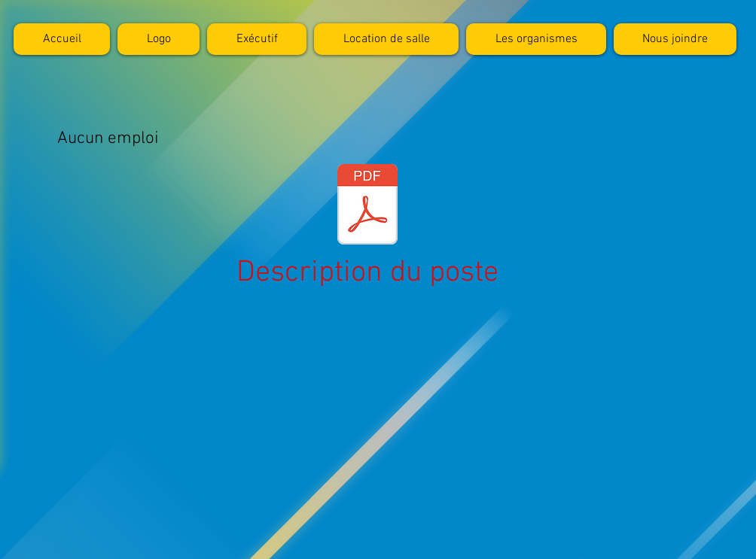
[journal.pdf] (367, 206)
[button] (536, 39)
